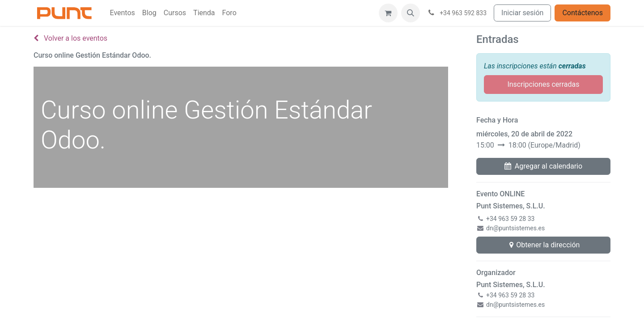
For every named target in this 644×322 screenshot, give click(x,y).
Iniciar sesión (522, 13)
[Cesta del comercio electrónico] (388, 13)
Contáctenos (583, 13)
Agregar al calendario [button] (543, 166)
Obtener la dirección (544, 245)
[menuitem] (122, 13)
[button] (411, 13)
